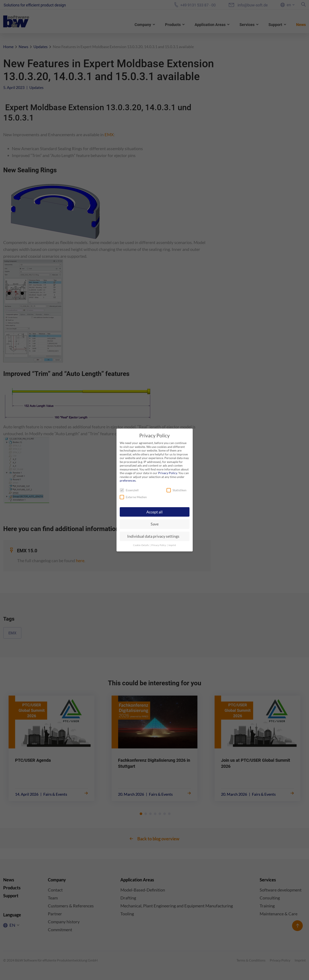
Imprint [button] (172, 545)
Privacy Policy (168, 473)
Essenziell (129, 490)
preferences (128, 480)
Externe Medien (133, 497)
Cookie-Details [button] (141, 545)
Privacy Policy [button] (159, 545)
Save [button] (155, 524)
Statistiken (176, 490)
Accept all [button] (154, 512)
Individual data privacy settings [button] (153, 536)
